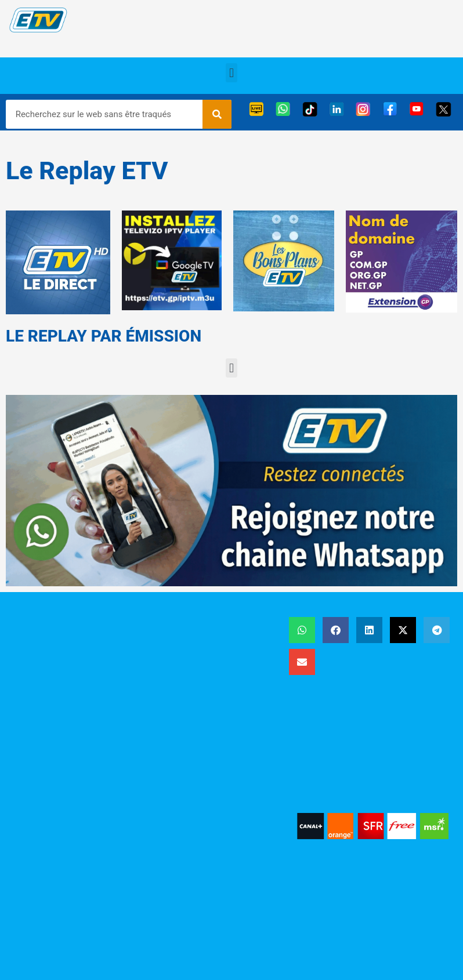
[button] (231, 73)
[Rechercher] (217, 114)
